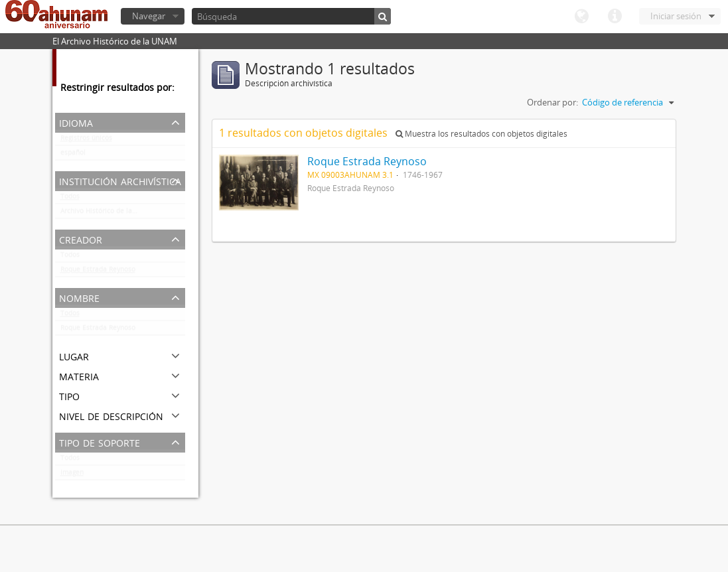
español (73, 155)
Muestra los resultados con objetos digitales (481, 134)
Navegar (149, 16)
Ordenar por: (552, 102)
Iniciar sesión (676, 16)
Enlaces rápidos (615, 17)
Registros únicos (86, 141)
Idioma (581, 17)
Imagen (72, 475)
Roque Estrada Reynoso (98, 272)
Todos (70, 199)
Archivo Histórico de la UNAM (107, 214)
